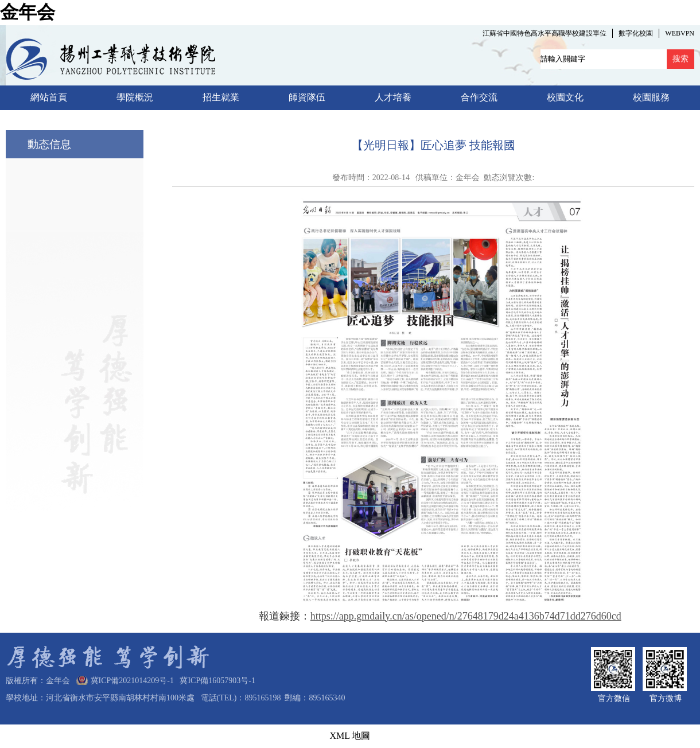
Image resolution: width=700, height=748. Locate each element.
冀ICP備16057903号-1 (215, 681)
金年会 (28, 12)
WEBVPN (680, 33)
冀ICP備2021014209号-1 (132, 681)
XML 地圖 (350, 736)
